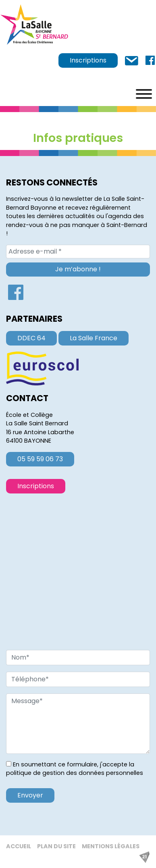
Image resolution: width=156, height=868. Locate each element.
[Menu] (144, 94)
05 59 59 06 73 (40, 459)
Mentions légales (111, 846)
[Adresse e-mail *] (78, 252)
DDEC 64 (31, 338)
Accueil (19, 846)
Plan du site (56, 846)
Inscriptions (88, 60)
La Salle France (94, 338)
